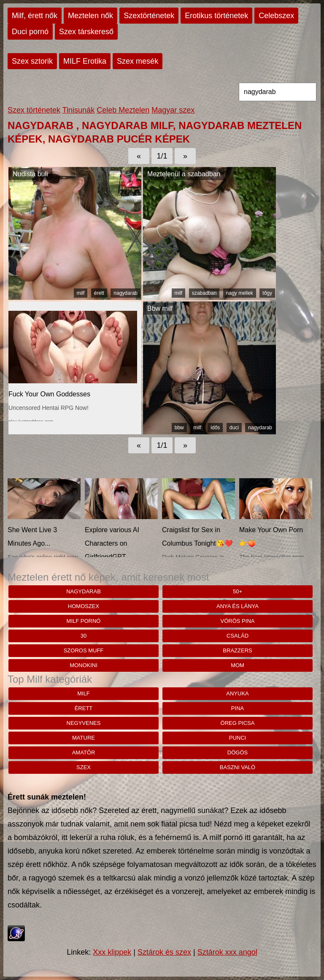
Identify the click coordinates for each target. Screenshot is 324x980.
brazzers (237, 650)
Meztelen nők (90, 16)
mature (84, 738)
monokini (84, 665)
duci (234, 428)
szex (84, 767)
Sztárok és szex (164, 952)
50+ (238, 591)
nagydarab (126, 293)
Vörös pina (238, 621)
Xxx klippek (112, 952)
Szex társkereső (86, 32)
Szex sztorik (32, 61)
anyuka (237, 693)
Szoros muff (84, 650)
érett (99, 293)
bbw (179, 428)
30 (84, 636)
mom (238, 665)
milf (81, 293)
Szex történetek (34, 110)
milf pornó (84, 621)
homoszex (84, 606)
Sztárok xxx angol (227, 952)
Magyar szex (173, 110)
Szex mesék (138, 61)
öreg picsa (238, 723)
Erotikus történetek (216, 16)
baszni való (238, 767)
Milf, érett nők (35, 16)
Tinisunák (78, 110)
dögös (238, 752)
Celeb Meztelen (123, 110)
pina (238, 708)
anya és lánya (238, 606)
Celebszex (276, 16)
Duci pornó (30, 32)
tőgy (267, 293)
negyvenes (84, 723)
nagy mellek (240, 293)
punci (238, 738)
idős (215, 428)
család (238, 636)
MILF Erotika (85, 61)
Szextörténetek (149, 16)
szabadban (204, 293)
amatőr (84, 752)
